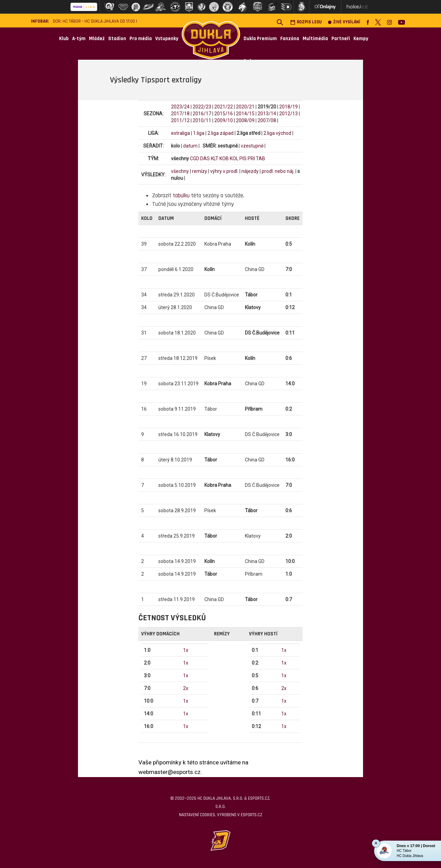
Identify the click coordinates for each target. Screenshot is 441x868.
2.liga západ (220, 133)
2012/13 (289, 114)
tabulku (181, 196)
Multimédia (315, 39)
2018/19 (289, 107)
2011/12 (180, 120)
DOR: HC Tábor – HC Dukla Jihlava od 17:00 (94, 21)
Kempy (361, 39)
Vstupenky (167, 39)
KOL (234, 159)
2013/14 (267, 114)
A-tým (79, 39)
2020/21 (245, 107)
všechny (180, 171)
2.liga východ (277, 133)
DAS (205, 159)
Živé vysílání (344, 22)
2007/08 (267, 120)
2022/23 (202, 107)
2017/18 (180, 114)
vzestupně (252, 146)
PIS (243, 159)
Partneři (341, 39)
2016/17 (202, 114)
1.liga (199, 133)
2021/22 (224, 107)
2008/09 (245, 120)
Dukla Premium (260, 39)
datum (190, 146)
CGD (195, 159)
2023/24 (180, 107)
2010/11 (202, 120)
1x (186, 650)
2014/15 (245, 114)
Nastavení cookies (197, 815)
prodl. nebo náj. (278, 171)
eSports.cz (251, 815)
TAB (261, 159)
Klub (64, 39)
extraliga (180, 133)
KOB (224, 159)
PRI (251, 159)
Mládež (97, 39)
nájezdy (250, 171)
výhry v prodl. (224, 171)
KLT (215, 159)
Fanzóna (290, 39)
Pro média (141, 39)
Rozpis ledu (306, 22)
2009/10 (224, 120)
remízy (200, 171)
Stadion (117, 39)
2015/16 (224, 114)
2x (186, 688)
